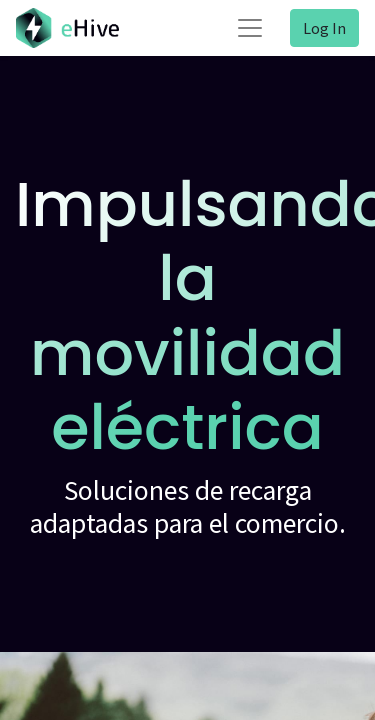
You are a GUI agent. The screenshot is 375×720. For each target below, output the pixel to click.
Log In (324, 28)
